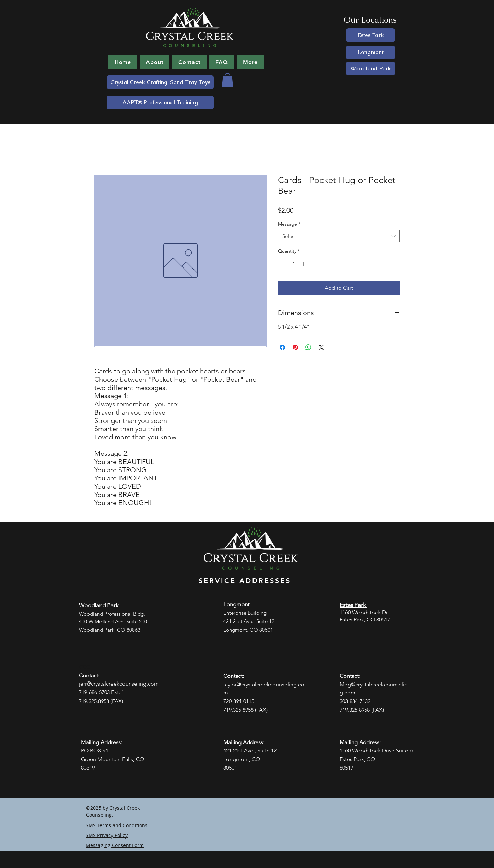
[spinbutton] (294, 264)
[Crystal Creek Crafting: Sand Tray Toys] (160, 82)
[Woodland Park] (370, 69)
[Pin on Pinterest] (295, 347)
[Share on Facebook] (282, 347)
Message (289, 224)
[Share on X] (321, 347)
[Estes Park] (370, 35)
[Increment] (304, 264)
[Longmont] (370, 52)
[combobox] (339, 236)
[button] (227, 80)
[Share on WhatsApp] (308, 347)
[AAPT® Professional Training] (160, 103)
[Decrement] (283, 264)
